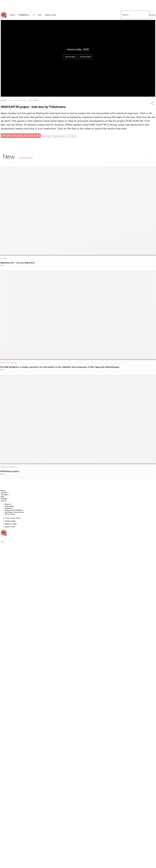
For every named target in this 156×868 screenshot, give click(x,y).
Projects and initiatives (21, 136)
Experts (8, 504)
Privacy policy (10, 521)
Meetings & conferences (14, 512)
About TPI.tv (10, 527)
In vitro (71, 136)
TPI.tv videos (10, 514)
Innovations (9, 506)
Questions (9, 508)
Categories (23, 15)
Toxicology (58, 136)
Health (46, 136)
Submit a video (11, 524)
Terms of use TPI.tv (13, 518)
